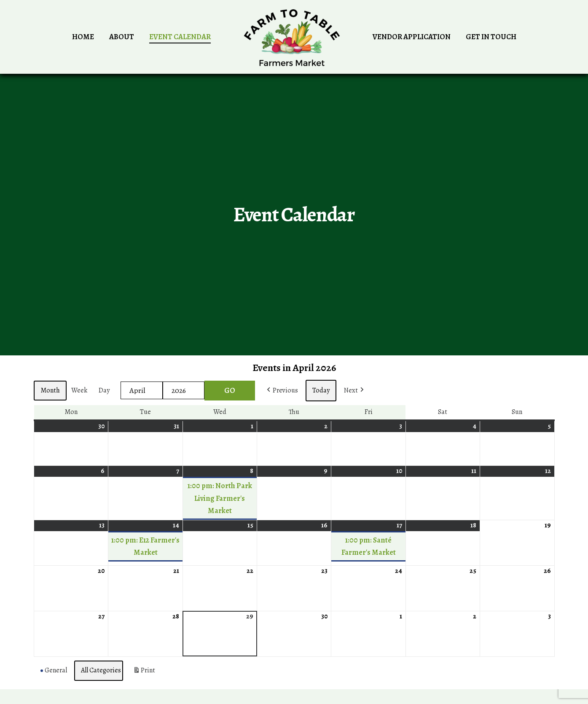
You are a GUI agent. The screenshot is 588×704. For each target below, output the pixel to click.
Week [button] (79, 390)
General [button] (54, 670)
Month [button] (50, 390)
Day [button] (104, 390)
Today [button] (321, 390)
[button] (282, 391)
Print (144, 673)
